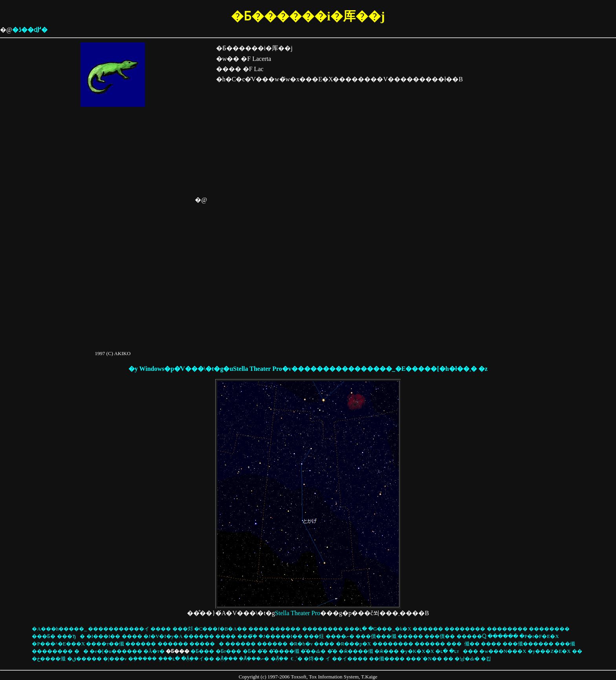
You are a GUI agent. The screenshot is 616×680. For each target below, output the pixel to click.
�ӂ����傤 (356, 651)
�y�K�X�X (417, 651)
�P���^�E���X (58, 644)
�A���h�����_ (59, 629)
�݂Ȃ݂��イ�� (198, 659)
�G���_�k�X (390, 629)
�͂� (262, 651)
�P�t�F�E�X (539, 636)
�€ (292, 659)
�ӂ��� (387, 651)
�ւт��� (464, 651)
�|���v (115, 659)
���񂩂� (454, 644)
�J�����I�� (280, 636)
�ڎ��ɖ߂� (30, 30)
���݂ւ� (356, 629)
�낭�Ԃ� (467, 659)
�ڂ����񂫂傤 (49, 659)
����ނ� (340, 636)
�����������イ (119, 629)
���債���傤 (376, 636)
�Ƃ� (249, 651)
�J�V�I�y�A (163, 636)
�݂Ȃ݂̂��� (226, 659)
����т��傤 (105, 644)
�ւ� (442, 651)
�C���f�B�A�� (221, 629)
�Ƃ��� (202, 651)
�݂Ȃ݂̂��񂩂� (280, 659)
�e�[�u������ (116, 651)
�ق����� (84, 659)
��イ (328, 659)
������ (207, 644)
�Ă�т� (154, 651)
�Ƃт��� (229, 651)
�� (577, 651)
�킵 (486, 659)
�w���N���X (503, 651)
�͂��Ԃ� (313, 651)
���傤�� (472, 644)
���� (161, 629)
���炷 (314, 636)
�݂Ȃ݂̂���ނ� (254, 659)
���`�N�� (424, 659)
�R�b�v (301, 644)
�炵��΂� (314, 659)
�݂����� (142, 659)
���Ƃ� (44, 636)
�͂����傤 (284, 651)
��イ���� (350, 659)
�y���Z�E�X (549, 651)
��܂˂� (299, 659)
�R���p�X (354, 644)
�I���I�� (104, 636)
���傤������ (528, 644)
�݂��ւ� (169, 659)
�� (81, 651)
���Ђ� (71, 636)
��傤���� (387, 659)
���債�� (440, 636)
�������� (323, 629)
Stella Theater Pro (298, 613)
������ (285, 629)
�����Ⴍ (471, 636)
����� (410, 636)
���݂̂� (247, 636)
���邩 (183, 629)
